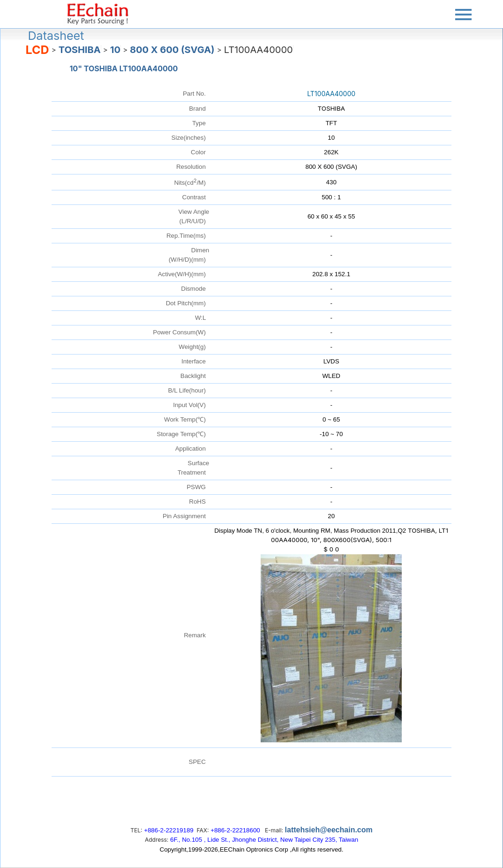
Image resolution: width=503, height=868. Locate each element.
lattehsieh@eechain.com (329, 830)
